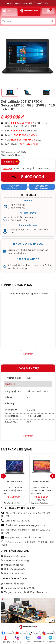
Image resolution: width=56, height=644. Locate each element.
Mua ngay (14, 186)
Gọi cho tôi (42, 186)
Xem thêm (28, 354)
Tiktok (33, 633)
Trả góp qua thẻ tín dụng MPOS (19, 588)
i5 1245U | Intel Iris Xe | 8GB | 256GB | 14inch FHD (13, 490)
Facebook (8, 633)
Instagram (48, 633)
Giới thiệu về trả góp (14, 584)
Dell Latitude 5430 (14, 481)
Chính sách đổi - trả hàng (16, 560)
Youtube (21, 633)
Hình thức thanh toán (14, 573)
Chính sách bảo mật (14, 565)
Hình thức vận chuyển (14, 569)
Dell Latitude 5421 (42, 481)
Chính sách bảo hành (14, 556)
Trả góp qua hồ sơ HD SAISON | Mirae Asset (26, 592)
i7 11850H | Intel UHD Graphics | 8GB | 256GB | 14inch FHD (42, 490)
